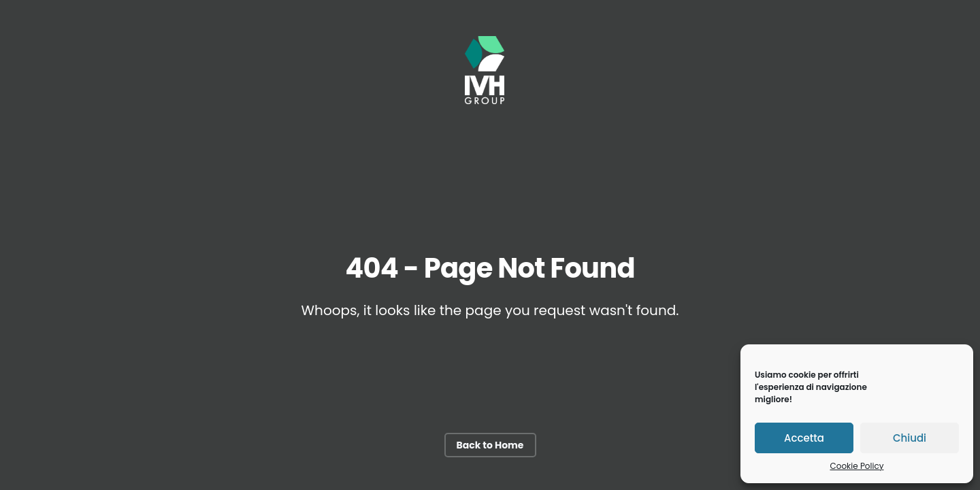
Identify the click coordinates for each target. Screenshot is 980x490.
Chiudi (910, 438)
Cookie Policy (857, 466)
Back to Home (490, 445)
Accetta (804, 438)
